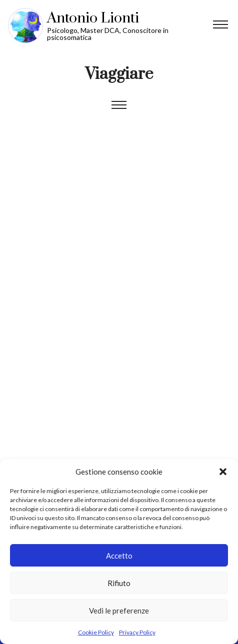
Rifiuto (119, 583)
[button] (223, 472)
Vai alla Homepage (123, 25)
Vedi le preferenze (119, 611)
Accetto (119, 556)
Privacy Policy (137, 632)
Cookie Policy (96, 632)
